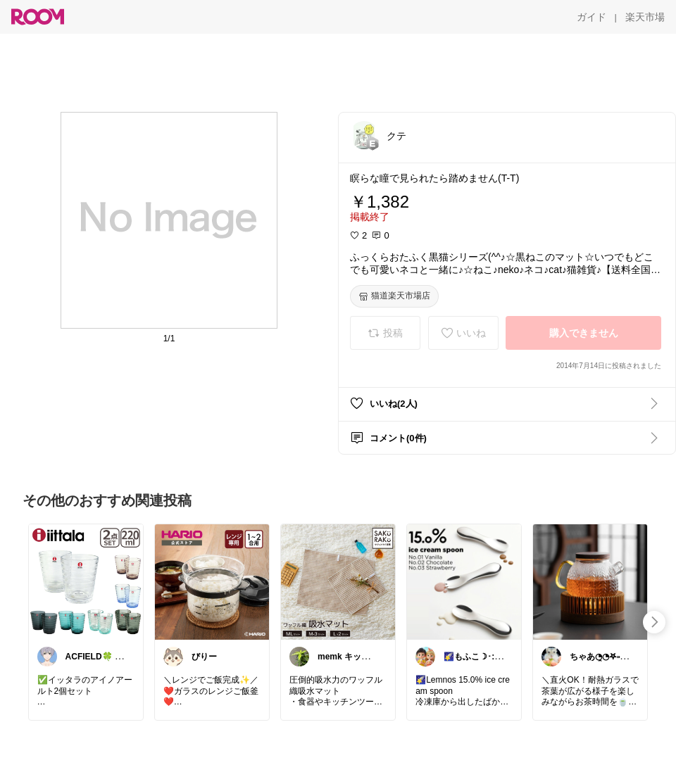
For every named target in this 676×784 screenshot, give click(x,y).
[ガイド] (591, 17)
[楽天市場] (645, 17)
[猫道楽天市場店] (394, 296)
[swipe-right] (654, 622)
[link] (86, 581)
